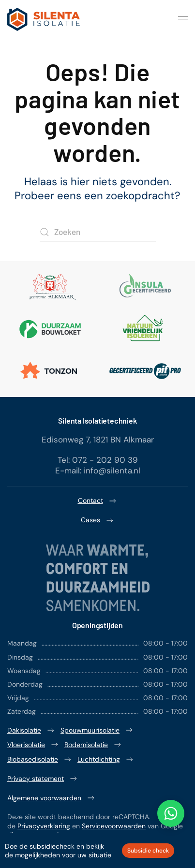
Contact (98, 501)
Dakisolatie (31, 730)
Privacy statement (43, 779)
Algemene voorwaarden (52, 798)
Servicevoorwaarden (114, 826)
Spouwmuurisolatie (97, 730)
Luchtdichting (106, 759)
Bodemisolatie (93, 745)
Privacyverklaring (44, 826)
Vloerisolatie (33, 745)
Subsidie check (148, 851)
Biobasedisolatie (40, 759)
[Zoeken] (98, 232)
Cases (98, 520)
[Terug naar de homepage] (44, 19)
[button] (183, 19)
